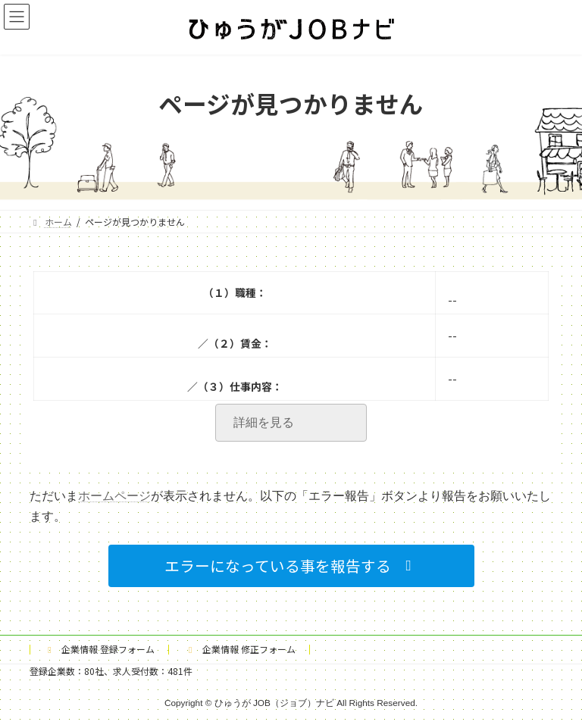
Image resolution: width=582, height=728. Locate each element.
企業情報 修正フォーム (240, 649)
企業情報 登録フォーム (99, 649)
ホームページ (114, 496)
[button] (291, 566)
